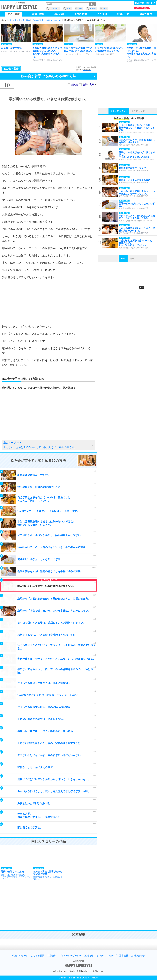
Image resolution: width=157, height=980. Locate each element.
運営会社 (124, 956)
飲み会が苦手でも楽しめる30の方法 (47, 20)
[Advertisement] (49, 302)
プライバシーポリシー (70, 956)
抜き (105, 8)
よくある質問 (38, 956)
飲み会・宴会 (24, 20)
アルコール (54, 8)
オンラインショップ (106, 956)
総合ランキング (138, 111)
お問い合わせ (138, 956)
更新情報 (89, 956)
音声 (132, 259)
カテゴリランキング (119, 111)
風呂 (69, 8)
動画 (123, 259)
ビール (93, 8)
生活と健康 (12, 20)
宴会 (80, 8)
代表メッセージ (20, 956)
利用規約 (52, 956)
